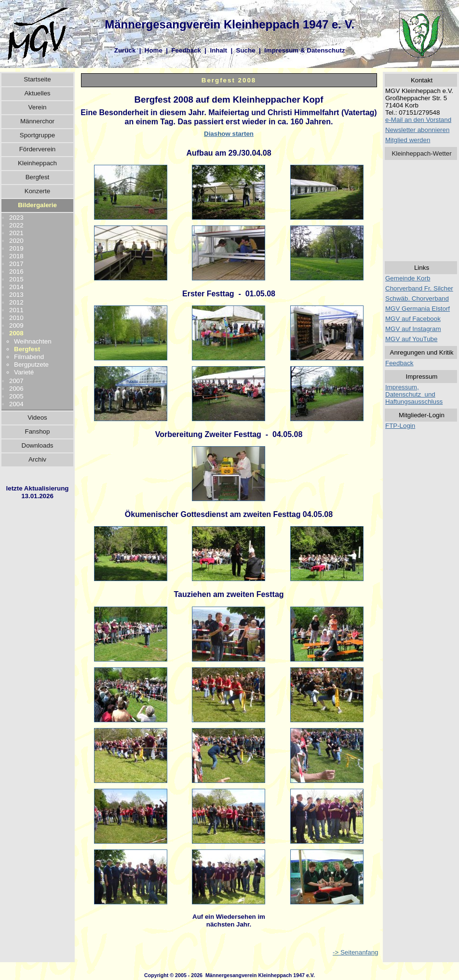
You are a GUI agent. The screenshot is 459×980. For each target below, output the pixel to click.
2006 (16, 389)
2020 (16, 241)
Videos (37, 417)
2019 (16, 248)
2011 (16, 310)
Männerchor (37, 121)
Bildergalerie (37, 205)
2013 (16, 295)
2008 (16, 333)
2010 (16, 318)
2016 (16, 271)
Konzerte (37, 191)
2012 (16, 302)
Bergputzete (31, 364)
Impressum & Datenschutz (304, 50)
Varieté (24, 372)
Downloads (38, 445)
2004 (16, 404)
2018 (16, 256)
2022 (16, 225)
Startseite (37, 79)
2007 (16, 381)
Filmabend (29, 357)
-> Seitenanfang (355, 952)
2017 (16, 264)
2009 (16, 325)
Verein (38, 107)
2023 (16, 218)
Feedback (186, 50)
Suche (246, 50)
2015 (16, 279)
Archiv (37, 459)
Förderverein (38, 149)
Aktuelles (37, 93)
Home (154, 50)
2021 (16, 233)
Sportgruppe (37, 135)
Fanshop (38, 431)
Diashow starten (229, 134)
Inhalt (218, 50)
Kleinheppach (37, 163)
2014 (16, 287)
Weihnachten (33, 341)
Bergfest (38, 177)
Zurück (125, 50)
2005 (16, 396)
